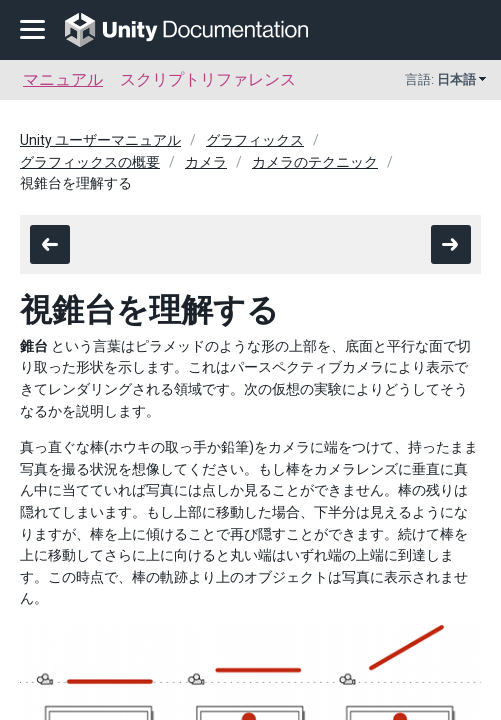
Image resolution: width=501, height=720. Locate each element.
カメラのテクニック (315, 162)
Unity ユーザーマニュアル (100, 140)
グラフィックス (255, 140)
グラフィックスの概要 (90, 162)
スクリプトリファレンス (208, 79)
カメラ (206, 162)
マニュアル (63, 79)
